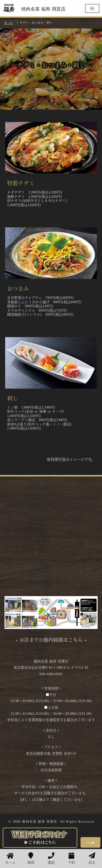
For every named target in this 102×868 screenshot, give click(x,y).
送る (92, 859)
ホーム (10, 859)
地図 (31, 859)
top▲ (90, 842)
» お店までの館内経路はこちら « (51, 639)
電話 (51, 859)
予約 (72, 859)
